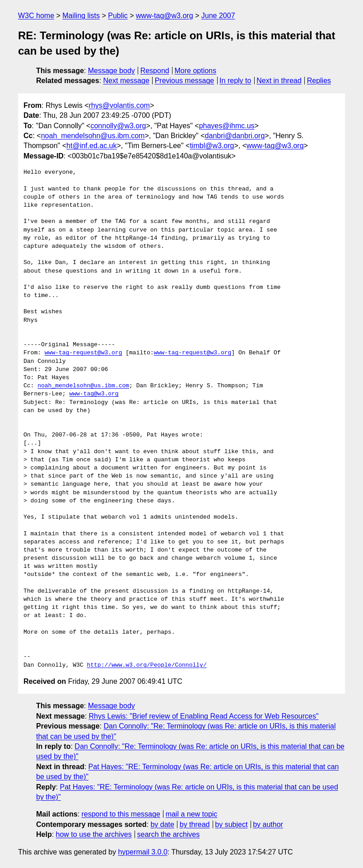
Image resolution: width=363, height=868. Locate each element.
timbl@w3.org (212, 146)
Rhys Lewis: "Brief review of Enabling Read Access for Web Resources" (204, 716)
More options (196, 71)
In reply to (235, 81)
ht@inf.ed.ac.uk (91, 146)
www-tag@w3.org (165, 16)
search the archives (169, 834)
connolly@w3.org (118, 126)
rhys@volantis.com (119, 105)
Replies (319, 81)
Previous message (185, 81)
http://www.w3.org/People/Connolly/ (147, 665)
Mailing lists (81, 16)
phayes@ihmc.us (227, 126)
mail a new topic (192, 814)
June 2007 (218, 16)
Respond (155, 71)
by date (162, 824)
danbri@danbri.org (235, 136)
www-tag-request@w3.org (84, 353)
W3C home (36, 16)
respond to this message (121, 814)
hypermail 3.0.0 (142, 852)
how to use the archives (94, 834)
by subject (231, 824)
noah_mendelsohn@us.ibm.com (93, 136)
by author (268, 824)
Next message (126, 81)
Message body (112, 71)
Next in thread (279, 81)
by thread (195, 824)
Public (118, 16)
